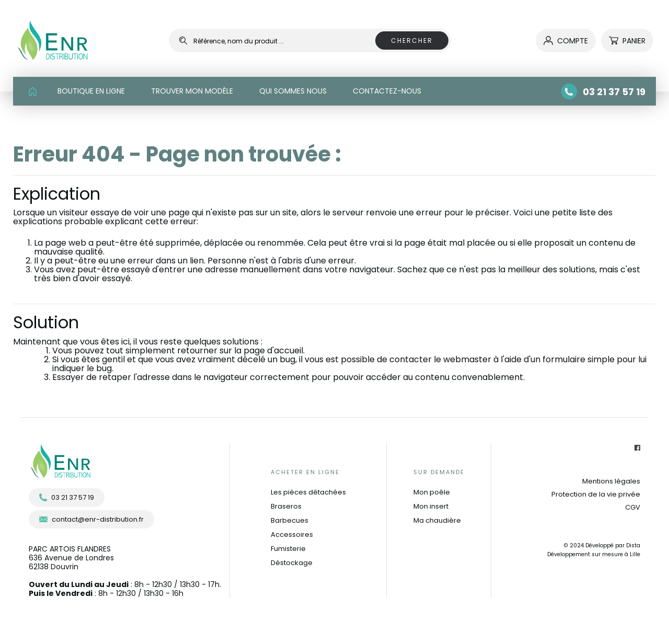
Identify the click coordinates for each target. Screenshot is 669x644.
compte (566, 41)
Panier (627, 41)
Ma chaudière (437, 520)
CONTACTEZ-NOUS (387, 91)
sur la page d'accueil (261, 350)
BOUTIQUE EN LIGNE (91, 91)
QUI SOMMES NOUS (293, 91)
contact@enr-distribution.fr (91, 519)
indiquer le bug (82, 368)
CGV (633, 507)
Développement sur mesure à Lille (594, 554)
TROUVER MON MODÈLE (192, 91)
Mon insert (431, 506)
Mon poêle (432, 492)
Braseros (286, 506)
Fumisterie (288, 549)
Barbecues (290, 520)
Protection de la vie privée (596, 494)
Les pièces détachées (308, 492)
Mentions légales (611, 481)
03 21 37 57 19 (67, 497)
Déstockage (292, 563)
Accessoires (292, 534)
